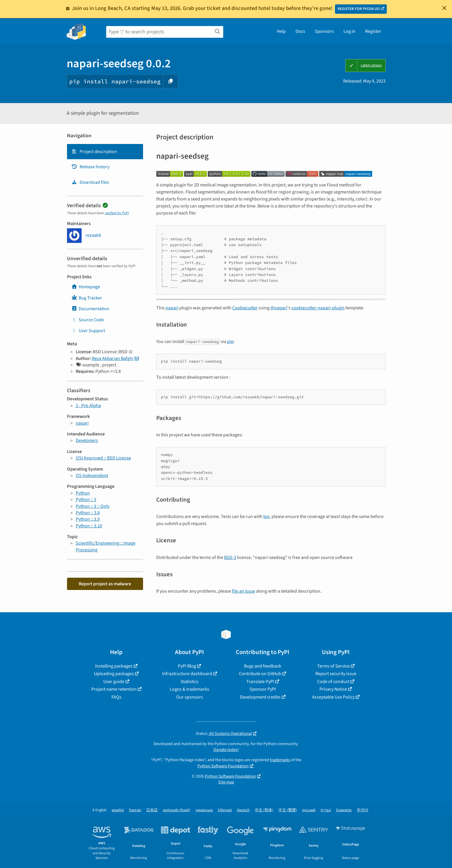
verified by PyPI (117, 213)
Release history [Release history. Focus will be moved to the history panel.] (90, 167)
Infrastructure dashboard (187, 674)
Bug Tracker (87, 298)
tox (266, 517)
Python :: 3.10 (89, 526)
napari (82, 423)
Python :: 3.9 (88, 519)
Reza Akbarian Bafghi (113, 358)
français (135, 810)
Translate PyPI (260, 682)
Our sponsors (190, 697)
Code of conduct (333, 682)
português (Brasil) (177, 810)
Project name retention (114, 689)
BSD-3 (230, 557)
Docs (300, 31)
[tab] (105, 152)
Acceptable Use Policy (333, 697)
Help (281, 31)
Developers (87, 440)
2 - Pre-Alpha (88, 406)
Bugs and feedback (263, 666)
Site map (226, 782)
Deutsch (243, 810)
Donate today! (226, 750)
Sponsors (324, 31)
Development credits (260, 697)
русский (309, 810)
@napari (279, 308)
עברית (326, 810)
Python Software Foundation (223, 766)
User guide (114, 682)
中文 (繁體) (288, 810)
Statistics (189, 682)
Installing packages (114, 666)
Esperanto (344, 810)
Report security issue (336, 674)
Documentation (90, 309)
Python (83, 493)
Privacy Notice (333, 689)
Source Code (88, 320)
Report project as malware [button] (105, 584)
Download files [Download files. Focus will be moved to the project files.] (90, 182)
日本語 (152, 810)
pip (230, 342)
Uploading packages (114, 674)
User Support (88, 331)
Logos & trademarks (189, 689)
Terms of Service (333, 666)
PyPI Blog (187, 666)
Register (373, 31)
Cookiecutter (245, 308)
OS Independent (92, 476)
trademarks (280, 760)
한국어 (363, 810)
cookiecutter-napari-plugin (318, 308)
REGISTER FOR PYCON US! (359, 9)
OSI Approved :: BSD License (103, 458)
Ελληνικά (225, 810)
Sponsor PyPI (263, 689)
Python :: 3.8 (88, 513)
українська (204, 810)
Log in (349, 31)
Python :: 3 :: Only (93, 506)
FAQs (116, 697)
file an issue (244, 591)
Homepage (86, 287)
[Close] (444, 8)
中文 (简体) (264, 810)
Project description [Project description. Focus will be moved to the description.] (94, 152)
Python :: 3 (86, 500)
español (118, 810)
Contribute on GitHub (260, 674)
